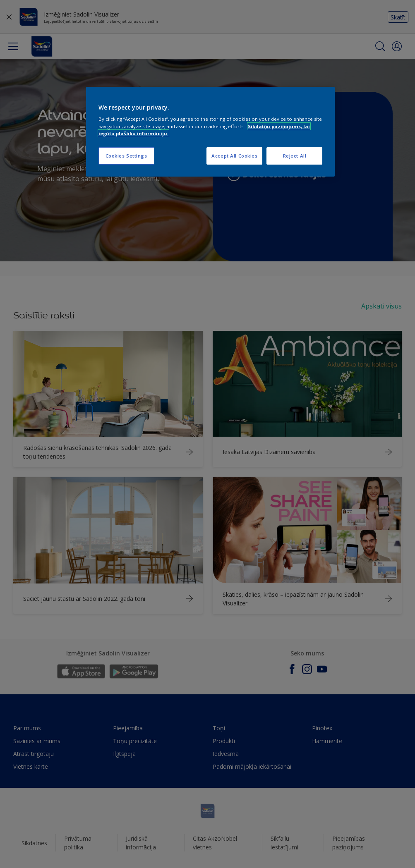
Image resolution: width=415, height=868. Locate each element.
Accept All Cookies (234, 156)
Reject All (295, 156)
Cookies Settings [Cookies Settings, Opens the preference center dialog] (126, 156)
